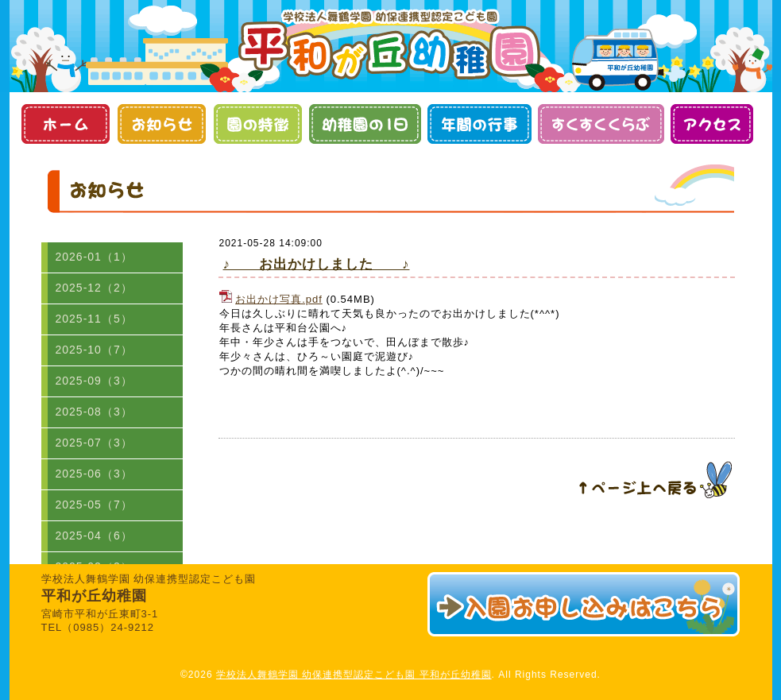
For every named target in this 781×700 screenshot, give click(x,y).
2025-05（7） (94, 505)
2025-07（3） (94, 443)
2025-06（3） (94, 474)
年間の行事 (479, 124)
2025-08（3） (94, 412)
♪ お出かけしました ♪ (317, 264)
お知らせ (162, 124)
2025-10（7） (94, 350)
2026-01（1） (94, 257)
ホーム (66, 124)
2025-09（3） (94, 381)
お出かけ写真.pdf (279, 299)
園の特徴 (258, 124)
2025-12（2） (94, 288)
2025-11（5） (94, 319)
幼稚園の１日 (365, 124)
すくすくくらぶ (601, 124)
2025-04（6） (94, 536)
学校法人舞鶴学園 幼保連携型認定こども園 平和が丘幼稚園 (354, 675)
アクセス (711, 124)
